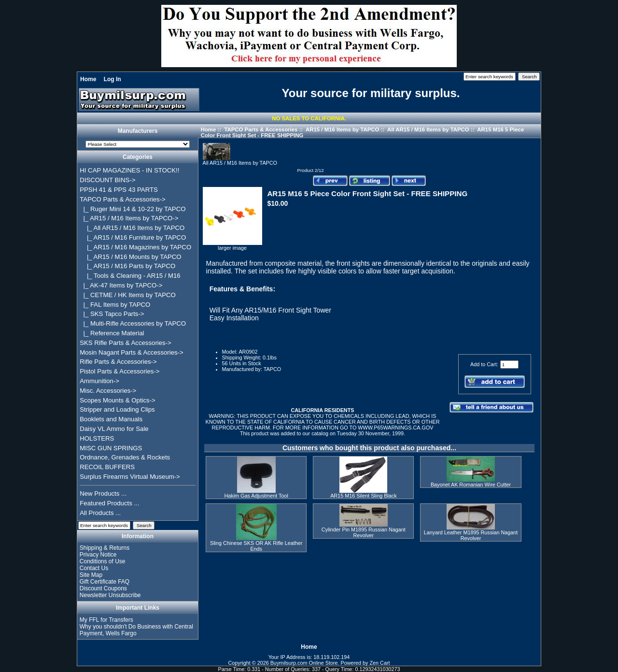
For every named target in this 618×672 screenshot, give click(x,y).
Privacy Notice (98, 555)
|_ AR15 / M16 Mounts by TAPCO (130, 257)
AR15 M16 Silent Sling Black (363, 496)
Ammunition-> (99, 381)
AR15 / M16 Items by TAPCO (342, 129)
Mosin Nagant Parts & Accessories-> (131, 352)
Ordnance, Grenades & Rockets (125, 457)
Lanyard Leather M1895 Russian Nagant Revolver (471, 535)
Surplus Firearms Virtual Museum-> (130, 477)
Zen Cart (380, 663)
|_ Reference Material (112, 333)
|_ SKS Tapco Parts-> (112, 314)
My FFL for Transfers (106, 620)
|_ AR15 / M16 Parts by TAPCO (127, 266)
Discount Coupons (103, 588)
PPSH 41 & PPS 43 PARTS (119, 190)
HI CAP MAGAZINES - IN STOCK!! (129, 170)
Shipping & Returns (105, 548)
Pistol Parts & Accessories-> (119, 371)
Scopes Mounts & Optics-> (118, 400)
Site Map (91, 575)
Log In (112, 79)
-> (122, 199)
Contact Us (94, 568)
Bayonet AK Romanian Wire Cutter (471, 485)
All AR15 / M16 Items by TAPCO (428, 129)
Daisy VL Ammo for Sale (114, 429)
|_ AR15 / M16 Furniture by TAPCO (133, 237)
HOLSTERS (97, 438)
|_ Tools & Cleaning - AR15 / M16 (130, 276)
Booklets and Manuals (111, 419)
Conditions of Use (103, 561)
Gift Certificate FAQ (105, 582)
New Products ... (103, 493)
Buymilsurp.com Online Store (304, 663)
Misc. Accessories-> (108, 391)
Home (88, 79)
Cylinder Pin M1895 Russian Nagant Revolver (364, 532)
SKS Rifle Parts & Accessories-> (125, 343)
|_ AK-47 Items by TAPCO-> (121, 285)
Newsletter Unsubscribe (110, 595)
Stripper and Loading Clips (117, 409)
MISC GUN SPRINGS (111, 448)
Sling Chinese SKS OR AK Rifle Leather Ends (256, 546)
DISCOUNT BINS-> (107, 180)
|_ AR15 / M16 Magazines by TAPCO (135, 247)
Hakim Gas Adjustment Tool (256, 496)
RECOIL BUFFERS (107, 467)
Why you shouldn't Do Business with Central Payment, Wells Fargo (136, 630)
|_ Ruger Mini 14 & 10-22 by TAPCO (133, 209)
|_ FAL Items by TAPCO (115, 305)
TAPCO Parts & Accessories (261, 129)
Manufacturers (138, 131)
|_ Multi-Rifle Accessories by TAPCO (133, 323)
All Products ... (100, 513)
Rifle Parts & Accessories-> (118, 362)
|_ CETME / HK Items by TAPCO (128, 295)
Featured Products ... (109, 503)
